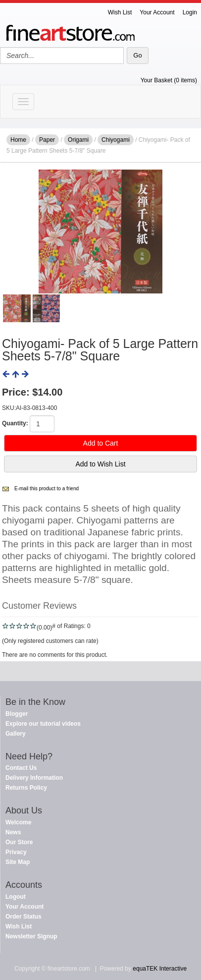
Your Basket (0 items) (169, 80)
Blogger (17, 714)
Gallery (16, 734)
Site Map (18, 862)
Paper (47, 140)
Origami (78, 140)
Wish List (120, 12)
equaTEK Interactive (160, 969)
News (13, 832)
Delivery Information (34, 778)
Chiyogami (116, 140)
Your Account (157, 12)
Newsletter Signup (31, 936)
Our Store (19, 842)
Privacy (16, 852)
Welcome (18, 822)
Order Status (24, 917)
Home (18, 140)
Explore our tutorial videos (43, 724)
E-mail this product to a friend (47, 489)
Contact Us (21, 768)
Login (190, 12)
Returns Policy (26, 788)
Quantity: (15, 423)
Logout (16, 897)
